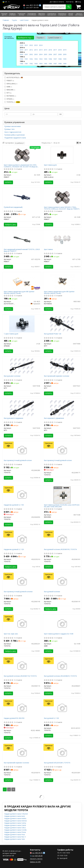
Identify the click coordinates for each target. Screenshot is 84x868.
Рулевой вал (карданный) (13, 207)
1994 (41, 59)
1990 (21, 59)
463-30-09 (31, 5)
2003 (36, 54)
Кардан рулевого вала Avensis (16, 821)
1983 (36, 64)
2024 (41, 45)
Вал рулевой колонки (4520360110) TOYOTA (20, 676)
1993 (36, 59)
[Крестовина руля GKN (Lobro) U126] (62, 155)
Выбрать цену (10, 225)
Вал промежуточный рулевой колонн (18, 460)
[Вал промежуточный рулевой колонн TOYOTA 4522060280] (22, 450)
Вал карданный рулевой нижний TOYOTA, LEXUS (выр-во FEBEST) (22, 250)
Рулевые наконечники (13, 126)
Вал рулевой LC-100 (51, 718)
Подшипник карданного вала (15, 138)
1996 (50, 59)
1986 (50, 64)
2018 (60, 50)
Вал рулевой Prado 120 (53, 334)
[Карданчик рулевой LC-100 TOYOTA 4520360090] (22, 495)
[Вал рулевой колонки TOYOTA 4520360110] (22, 666)
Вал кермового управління (54, 418)
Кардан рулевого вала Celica (15, 828)
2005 (45, 54)
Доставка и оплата (57, 2)
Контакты (70, 2)
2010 (21, 50)
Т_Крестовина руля (11, 334)
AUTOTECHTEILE (14, 77)
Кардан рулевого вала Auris (15, 816)
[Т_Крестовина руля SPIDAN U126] (22, 324)
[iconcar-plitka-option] (78, 143)
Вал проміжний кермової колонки (57, 376)
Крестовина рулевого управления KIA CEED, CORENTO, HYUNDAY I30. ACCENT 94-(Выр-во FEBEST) (21, 166)
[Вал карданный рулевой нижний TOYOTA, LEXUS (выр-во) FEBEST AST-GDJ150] (22, 239)
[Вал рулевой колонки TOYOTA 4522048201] (62, 666)
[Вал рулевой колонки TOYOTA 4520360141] (62, 581)
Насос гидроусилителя (13, 132)
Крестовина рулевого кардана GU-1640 (59, 634)
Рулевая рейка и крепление (15, 135)
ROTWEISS (10, 96)
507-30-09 (31, 7)
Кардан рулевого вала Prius (15, 834)
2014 (41, 50)
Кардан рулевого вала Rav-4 (15, 837)
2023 (36, 45)
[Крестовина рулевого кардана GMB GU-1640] (62, 624)
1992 (31, 59)
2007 (55, 54)
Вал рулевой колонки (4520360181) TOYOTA (60, 549)
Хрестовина (48, 249)
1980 (21, 64)
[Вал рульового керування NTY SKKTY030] (22, 408)
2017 (55, 50)
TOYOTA (12, 102)
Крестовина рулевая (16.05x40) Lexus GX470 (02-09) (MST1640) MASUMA (62, 506)
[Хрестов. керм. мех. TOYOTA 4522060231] (22, 624)
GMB (8, 87)
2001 (26, 54)
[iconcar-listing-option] (80, 143)
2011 (26, 50)
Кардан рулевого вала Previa (15, 832)
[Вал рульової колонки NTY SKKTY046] (22, 366)
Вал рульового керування (13, 418)
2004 (41, 54)
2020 (21, 45)
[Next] (13, 789)
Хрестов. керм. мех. (11, 634)
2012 (31, 50)
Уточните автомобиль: (9, 37)
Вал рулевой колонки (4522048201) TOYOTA (60, 676)
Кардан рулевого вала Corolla (15, 830)
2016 (50, 50)
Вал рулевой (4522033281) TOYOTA (57, 763)
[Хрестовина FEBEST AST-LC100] (62, 239)
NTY (8, 93)
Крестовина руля (50, 165)
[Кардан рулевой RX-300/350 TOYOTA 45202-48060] (22, 708)
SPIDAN (9, 99)
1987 (55, 64)
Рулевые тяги (9, 129)
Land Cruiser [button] (55, 38)
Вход (78, 2)
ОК (60, 114)
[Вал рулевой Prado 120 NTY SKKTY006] (62, 324)
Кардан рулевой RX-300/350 (14, 718)
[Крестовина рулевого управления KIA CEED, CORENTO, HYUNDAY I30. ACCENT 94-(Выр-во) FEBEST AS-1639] (22, 155)
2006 (50, 54)
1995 (45, 59)
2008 (60, 54)
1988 (60, 64)
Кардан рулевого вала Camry (15, 823)
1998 (60, 59)
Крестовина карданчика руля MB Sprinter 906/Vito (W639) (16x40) (19, 292)
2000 (21, 54)
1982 (31, 64)
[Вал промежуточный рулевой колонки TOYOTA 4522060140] (22, 581)
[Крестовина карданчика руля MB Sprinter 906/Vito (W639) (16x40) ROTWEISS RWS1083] (62, 281)
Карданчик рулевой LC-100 (14, 505)
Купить (8, 182)
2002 (31, 54)
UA (5, 2)
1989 (65, 64)
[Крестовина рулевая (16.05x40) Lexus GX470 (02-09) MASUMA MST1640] (62, 495)
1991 (26, 59)
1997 (55, 59)
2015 (45, 50)
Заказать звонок (36, 859)
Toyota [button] (40, 38)
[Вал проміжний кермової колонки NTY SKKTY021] (62, 366)
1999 (65, 59)
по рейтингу (20, 143)
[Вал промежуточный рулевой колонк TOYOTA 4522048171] (62, 450)
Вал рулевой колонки (52, 592)
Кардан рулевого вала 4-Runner (16, 814)
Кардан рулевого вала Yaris (15, 839)
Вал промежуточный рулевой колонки (18, 592)
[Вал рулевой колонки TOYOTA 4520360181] (62, 539)
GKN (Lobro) (11, 84)
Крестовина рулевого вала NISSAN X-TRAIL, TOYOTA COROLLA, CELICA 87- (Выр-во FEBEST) (62, 208)
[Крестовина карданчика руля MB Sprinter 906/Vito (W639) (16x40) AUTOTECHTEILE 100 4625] (22, 281)
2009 (65, 54)
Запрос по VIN (35, 862)
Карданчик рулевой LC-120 (14, 549)
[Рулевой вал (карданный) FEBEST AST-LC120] (22, 197)
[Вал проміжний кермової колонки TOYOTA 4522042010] (22, 753)
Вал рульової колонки (12, 376)
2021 (26, 45)
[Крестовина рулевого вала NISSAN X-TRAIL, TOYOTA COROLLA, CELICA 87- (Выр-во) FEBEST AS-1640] (62, 197)
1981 (26, 64)
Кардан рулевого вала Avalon (15, 818)
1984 (41, 64)
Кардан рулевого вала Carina (15, 825)
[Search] (69, 7)
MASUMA (10, 90)
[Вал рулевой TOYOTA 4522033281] (62, 753)
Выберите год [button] (25, 38)
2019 (65, 50)
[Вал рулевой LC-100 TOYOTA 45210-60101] (62, 708)
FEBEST (9, 81)
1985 (45, 64)
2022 (31, 45)
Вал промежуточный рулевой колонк (58, 460)
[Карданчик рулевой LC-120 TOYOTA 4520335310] (22, 539)
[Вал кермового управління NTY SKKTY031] (62, 408)
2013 (36, 50)
